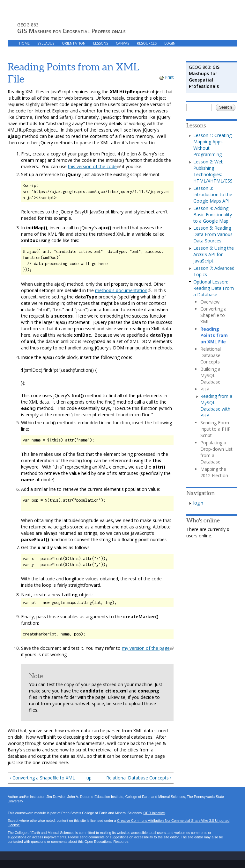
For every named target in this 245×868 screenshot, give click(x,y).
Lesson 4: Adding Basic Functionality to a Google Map (213, 215)
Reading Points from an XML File (214, 335)
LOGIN (170, 43)
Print (166, 77)
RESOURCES (147, 43)
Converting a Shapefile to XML (213, 315)
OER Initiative (154, 813)
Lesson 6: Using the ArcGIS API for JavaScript (214, 254)
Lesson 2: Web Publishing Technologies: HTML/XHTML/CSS (213, 171)
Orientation (74, 43)
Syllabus (46, 43)
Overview (210, 302)
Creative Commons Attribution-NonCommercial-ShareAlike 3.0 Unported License (119, 823)
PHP (205, 389)
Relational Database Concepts (211, 355)
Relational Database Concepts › (139, 778)
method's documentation (123, 290)
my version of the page (148, 648)
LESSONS (101, 43)
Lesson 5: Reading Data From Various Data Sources (213, 234)
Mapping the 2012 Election (214, 472)
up (89, 778)
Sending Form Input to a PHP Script (215, 429)
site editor (171, 837)
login (198, 503)
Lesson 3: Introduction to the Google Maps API (213, 194)
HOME (24, 43)
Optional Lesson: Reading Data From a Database (214, 288)
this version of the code (94, 166)
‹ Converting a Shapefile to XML (42, 778)
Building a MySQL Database (210, 375)
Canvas (122, 43)
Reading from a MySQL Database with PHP (216, 406)
